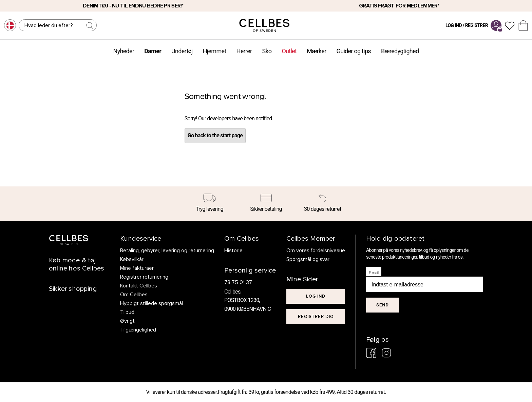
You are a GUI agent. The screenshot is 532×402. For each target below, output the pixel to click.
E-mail (374, 273)
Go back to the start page (215, 135)
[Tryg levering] (210, 204)
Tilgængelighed (138, 330)
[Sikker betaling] (266, 204)
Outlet (289, 51)
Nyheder (124, 51)
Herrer (244, 51)
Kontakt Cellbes (139, 286)
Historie (233, 250)
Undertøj (182, 51)
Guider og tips (354, 51)
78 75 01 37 (238, 282)
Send (383, 305)
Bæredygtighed (400, 51)
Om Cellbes (134, 295)
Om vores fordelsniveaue (316, 250)
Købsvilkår (132, 259)
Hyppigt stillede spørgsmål (151, 303)
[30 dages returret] (322, 204)
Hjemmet (215, 51)
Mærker (316, 51)
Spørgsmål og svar (308, 259)
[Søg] (58, 25)
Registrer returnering (144, 277)
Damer (153, 51)
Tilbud (127, 312)
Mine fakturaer (137, 268)
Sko (267, 51)
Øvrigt (127, 321)
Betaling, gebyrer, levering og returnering (167, 250)
